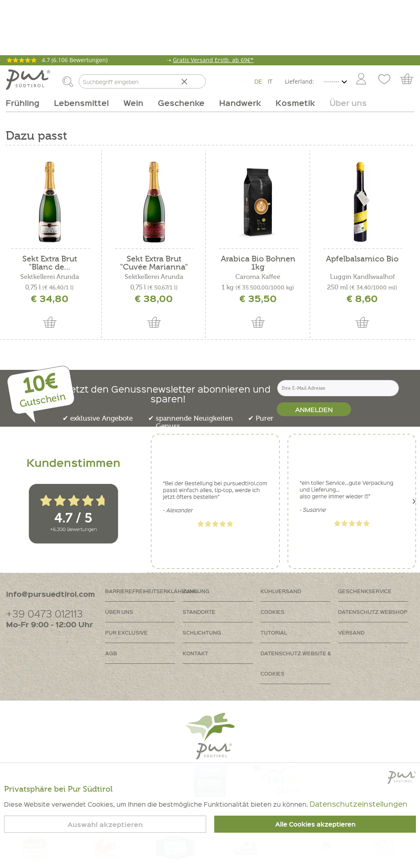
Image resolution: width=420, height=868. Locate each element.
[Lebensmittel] (81, 103)
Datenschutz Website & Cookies (296, 663)
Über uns (119, 612)
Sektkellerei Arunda (50, 277)
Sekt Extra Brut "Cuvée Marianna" (154, 263)
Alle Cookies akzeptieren (315, 824)
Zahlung (196, 591)
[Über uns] (345, 103)
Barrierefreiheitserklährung (144, 591)
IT (270, 81)
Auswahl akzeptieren (105, 824)
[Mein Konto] (361, 80)
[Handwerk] (240, 103)
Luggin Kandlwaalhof (362, 277)
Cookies (272, 612)
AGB (111, 653)
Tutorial (274, 632)
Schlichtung (202, 632)
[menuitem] (361, 80)
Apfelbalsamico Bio (362, 259)
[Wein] (133, 103)
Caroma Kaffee (258, 277)
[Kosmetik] (295, 103)
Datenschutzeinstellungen (359, 804)
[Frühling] (26, 103)
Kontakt (195, 653)
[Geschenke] (181, 103)
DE (258, 81)
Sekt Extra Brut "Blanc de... (50, 263)
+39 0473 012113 (44, 613)
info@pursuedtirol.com (51, 594)
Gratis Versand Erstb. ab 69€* (213, 60)
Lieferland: (299, 81)
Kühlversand (281, 591)
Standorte (199, 612)
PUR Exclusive (126, 632)
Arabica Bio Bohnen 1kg (258, 263)
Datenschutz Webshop (373, 612)
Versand (351, 632)
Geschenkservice (365, 591)
